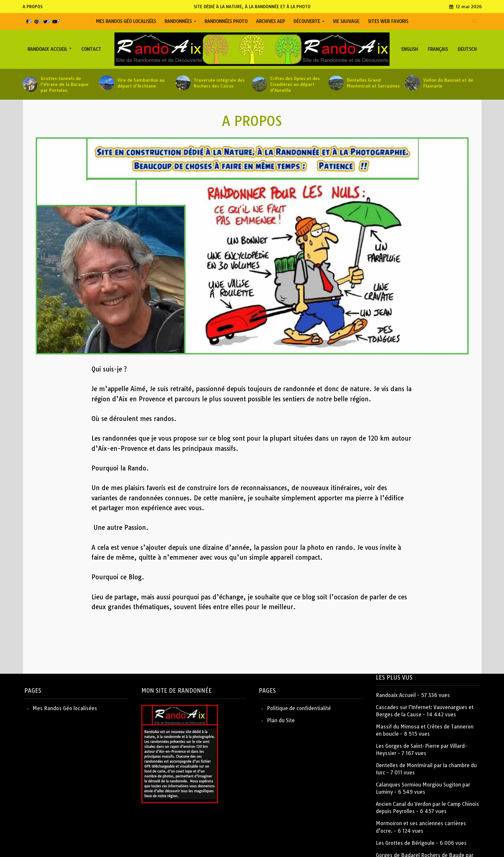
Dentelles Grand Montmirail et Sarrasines (373, 83)
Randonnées (178, 21)
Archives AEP (271, 21)
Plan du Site (281, 720)
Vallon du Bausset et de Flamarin (448, 83)
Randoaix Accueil (47, 49)
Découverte (307, 21)
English (410, 49)
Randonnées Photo (226, 21)
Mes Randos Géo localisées (126, 21)
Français (438, 49)
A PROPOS (33, 7)
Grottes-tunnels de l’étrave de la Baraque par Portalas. (65, 84)
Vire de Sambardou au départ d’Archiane (141, 83)
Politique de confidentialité (299, 708)
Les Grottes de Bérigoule (405, 843)
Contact (91, 49)
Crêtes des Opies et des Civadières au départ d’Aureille (295, 84)
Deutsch (467, 49)
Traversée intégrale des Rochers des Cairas (219, 83)
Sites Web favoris (388, 21)
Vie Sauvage (346, 21)
